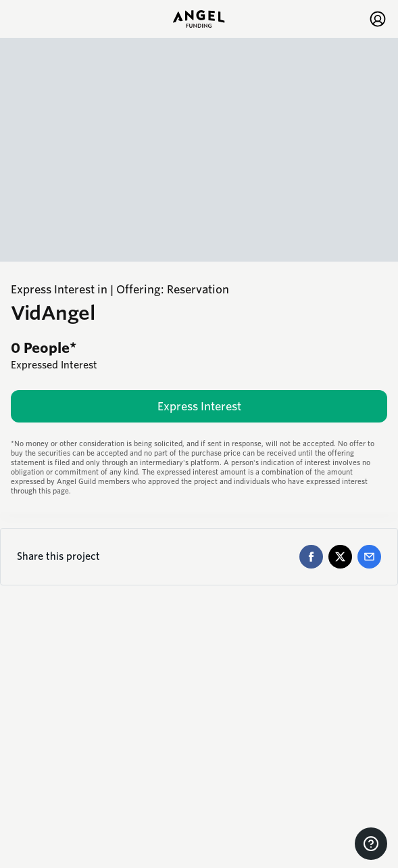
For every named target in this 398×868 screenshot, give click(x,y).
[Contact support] (371, 844)
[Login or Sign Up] (378, 19)
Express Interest (199, 407)
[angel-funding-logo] (199, 19)
